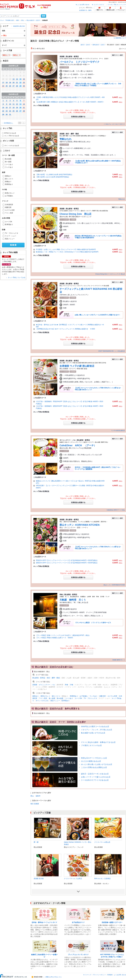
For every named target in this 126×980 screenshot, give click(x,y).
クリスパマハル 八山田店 (73, 879)
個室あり (8, 176)
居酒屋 (35, 685)
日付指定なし (8, 123)
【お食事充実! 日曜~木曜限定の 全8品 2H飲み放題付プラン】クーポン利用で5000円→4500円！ (70, 102)
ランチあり (9, 167)
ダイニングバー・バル (47, 685)
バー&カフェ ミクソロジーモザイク (80, 62)
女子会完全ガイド (78, 922)
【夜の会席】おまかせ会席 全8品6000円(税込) (52, 177)
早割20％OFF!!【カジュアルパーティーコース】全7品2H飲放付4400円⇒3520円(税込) (67, 560)
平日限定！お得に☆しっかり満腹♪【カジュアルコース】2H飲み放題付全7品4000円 (66, 249)
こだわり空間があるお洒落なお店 (94, 767)
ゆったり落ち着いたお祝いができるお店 (97, 764)
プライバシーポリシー (99, 975)
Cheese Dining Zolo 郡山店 (75, 214)
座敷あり (8, 182)
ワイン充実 (9, 213)
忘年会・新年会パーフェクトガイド (44, 922)
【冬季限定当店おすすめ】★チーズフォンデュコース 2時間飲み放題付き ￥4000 (65, 329)
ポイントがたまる (42, 701)
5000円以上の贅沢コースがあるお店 (95, 726)
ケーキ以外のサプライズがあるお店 (95, 780)
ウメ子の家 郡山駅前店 (118, 431)
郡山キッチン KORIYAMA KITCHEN (114, 585)
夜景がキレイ (10, 193)
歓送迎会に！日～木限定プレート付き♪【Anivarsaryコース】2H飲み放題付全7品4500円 (67, 252)
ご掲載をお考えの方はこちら (53, 977)
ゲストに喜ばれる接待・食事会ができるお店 (98, 742)
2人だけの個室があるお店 (91, 761)
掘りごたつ (9, 179)
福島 (18, 20)
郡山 (23, 20)
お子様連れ (9, 196)
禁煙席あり (9, 184)
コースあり (9, 164)
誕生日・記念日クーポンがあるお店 (95, 774)
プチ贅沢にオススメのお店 (91, 745)
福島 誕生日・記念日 (99, 45)
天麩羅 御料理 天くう (73, 600)
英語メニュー (10, 239)
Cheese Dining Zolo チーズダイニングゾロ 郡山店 (110, 274)
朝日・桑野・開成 (53, 678)
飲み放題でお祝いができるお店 (93, 733)
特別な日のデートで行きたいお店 (94, 758)
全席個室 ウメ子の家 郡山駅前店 (77, 366)
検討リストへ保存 (117, 55)
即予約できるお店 (10, 133)
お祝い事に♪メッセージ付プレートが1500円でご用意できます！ (98, 315)
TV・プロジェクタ (12, 233)
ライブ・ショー (11, 236)
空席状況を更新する (78, 117)
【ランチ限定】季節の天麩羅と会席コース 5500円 (54, 638)
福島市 (38, 796)
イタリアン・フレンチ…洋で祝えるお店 (97, 730)
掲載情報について (121, 38)
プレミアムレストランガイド (78, 955)
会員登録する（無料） (86, 10)
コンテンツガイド (99, 5)
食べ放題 (8, 162)
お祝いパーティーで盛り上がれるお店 (96, 777)
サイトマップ (87, 975)
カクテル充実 (10, 210)
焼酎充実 (8, 207)
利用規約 (110, 975)
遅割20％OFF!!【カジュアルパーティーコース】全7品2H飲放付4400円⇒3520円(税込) (67, 563)
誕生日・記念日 (85, 45)
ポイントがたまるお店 (12, 146)
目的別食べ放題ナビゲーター (112, 922)
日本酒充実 (9, 205)
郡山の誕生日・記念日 (33, 20)
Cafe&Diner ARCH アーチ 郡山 (116, 510)
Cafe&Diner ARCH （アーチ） (78, 445)
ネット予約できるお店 (12, 136)
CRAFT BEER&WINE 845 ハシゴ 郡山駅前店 (112, 351)
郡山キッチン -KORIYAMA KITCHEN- (80, 525)
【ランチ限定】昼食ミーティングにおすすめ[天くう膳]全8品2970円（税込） (63, 635)
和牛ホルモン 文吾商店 (102, 879)
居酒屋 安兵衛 (39, 879)
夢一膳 (36, 842)
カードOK (9, 222)
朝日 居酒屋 (35, 804)
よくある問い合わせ (83, 5)
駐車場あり (9, 224)
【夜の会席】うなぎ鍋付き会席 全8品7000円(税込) (54, 175)
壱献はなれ (66, 139)
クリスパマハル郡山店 (102, 842)
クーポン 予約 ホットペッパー (117, 5)
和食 (67, 685)
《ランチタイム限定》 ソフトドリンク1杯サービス (93, 623)
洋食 (72, 685)
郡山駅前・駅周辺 (39, 678)
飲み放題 (8, 159)
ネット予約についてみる (17, 278)
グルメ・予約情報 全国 (7, 20)
